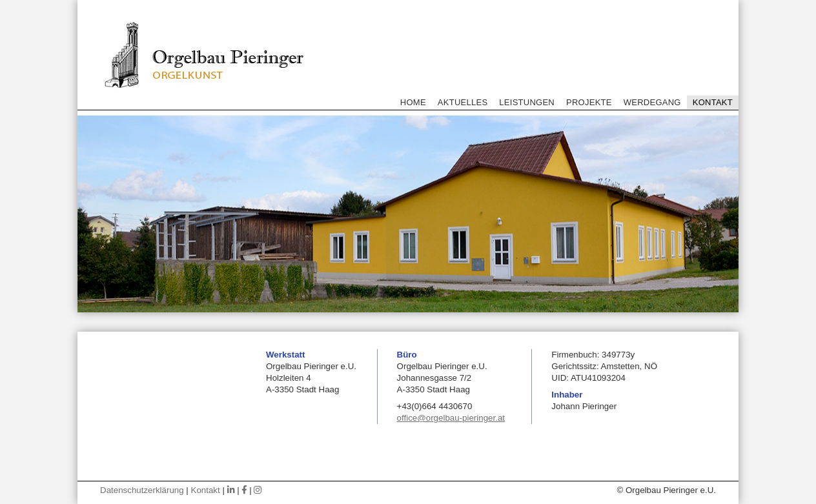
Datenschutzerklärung (142, 490)
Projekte (589, 102)
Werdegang (652, 102)
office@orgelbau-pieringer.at (451, 418)
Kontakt (713, 102)
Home (413, 102)
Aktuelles (463, 102)
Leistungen (527, 102)
